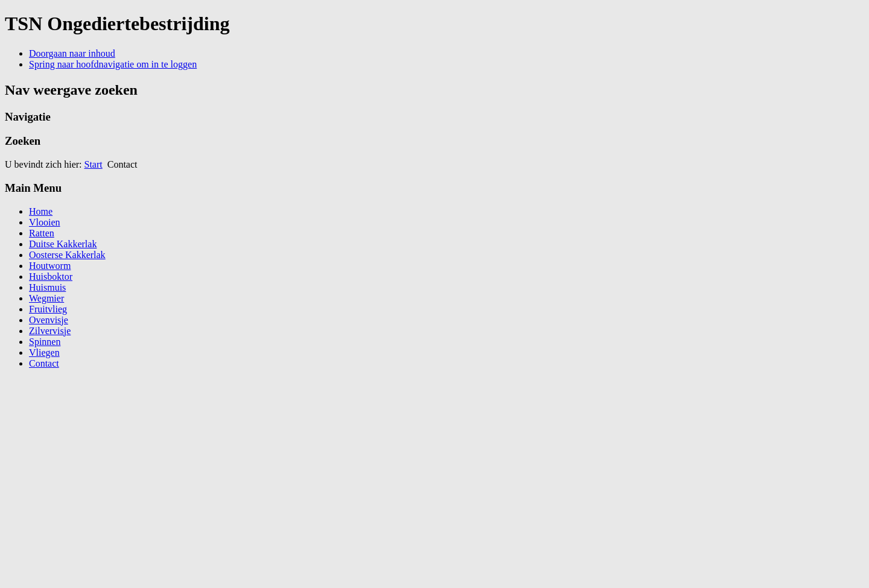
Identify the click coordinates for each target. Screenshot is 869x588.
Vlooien (45, 222)
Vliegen (44, 352)
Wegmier (46, 298)
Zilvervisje (50, 331)
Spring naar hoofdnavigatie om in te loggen (113, 64)
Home (41, 211)
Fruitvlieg (48, 309)
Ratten (42, 233)
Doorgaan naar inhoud (72, 53)
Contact (44, 363)
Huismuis (47, 287)
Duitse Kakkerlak (63, 244)
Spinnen (45, 342)
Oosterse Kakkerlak (67, 255)
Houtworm (50, 266)
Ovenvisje (49, 320)
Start (94, 164)
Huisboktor (51, 277)
